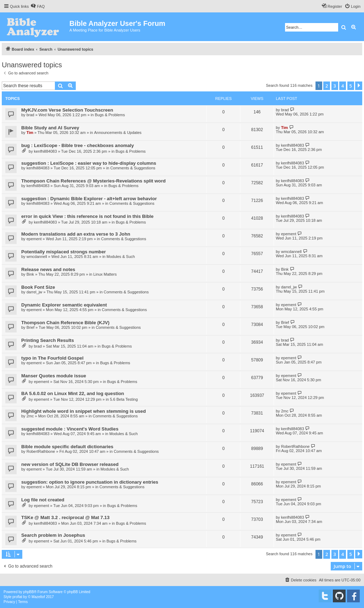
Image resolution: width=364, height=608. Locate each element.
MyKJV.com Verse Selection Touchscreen (67, 110)
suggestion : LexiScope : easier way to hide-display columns (89, 163)
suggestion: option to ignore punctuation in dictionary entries (90, 482)
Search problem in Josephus (53, 535)
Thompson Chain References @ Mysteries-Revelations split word (93, 181)
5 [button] (351, 86)
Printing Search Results (48, 340)
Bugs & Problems (110, 115)
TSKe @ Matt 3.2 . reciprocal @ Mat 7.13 (65, 517)
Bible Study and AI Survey (50, 128)
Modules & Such (121, 257)
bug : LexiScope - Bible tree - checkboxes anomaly (78, 145)
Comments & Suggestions (133, 168)
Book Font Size (38, 287)
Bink (30, 274)
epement (34, 239)
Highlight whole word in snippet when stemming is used (84, 411)
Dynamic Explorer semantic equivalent (64, 305)
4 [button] (343, 86)
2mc (30, 416)
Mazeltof (38, 597)
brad (30, 115)
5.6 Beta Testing (124, 399)
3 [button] (335, 86)
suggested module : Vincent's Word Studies (70, 429)
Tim (30, 133)
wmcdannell (37, 257)
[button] (359, 86)
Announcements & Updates (118, 133)
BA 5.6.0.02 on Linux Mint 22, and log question (73, 393)
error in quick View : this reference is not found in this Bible (87, 216)
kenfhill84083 (45, 151)
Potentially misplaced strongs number (64, 252)
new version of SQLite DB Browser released (70, 464)
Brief (31, 327)
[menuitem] (38, 6)
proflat (17, 597)
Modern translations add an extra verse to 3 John (76, 234)
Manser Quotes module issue (54, 376)
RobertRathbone (41, 451)
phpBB (29, 592)
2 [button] (327, 86)
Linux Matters (105, 274)
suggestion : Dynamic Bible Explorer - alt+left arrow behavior (89, 199)
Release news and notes (48, 269)
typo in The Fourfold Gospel (52, 358)
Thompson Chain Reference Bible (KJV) (65, 323)
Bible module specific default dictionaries (67, 447)
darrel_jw (35, 292)
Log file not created (43, 500)
